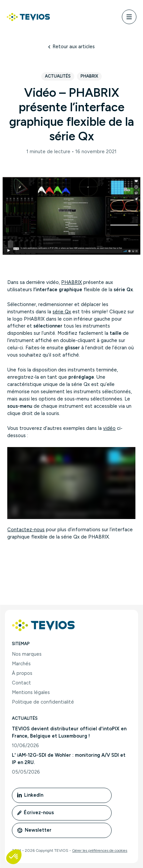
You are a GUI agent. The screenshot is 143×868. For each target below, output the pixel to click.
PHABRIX (71, 282)
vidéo (109, 428)
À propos (22, 673)
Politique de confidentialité (43, 702)
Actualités (58, 76)
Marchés (21, 664)
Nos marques (27, 654)
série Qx (62, 312)
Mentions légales (31, 692)
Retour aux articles (71, 47)
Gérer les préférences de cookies (100, 851)
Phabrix (89, 76)
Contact (21, 683)
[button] (14, 857)
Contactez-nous (26, 530)
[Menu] (129, 17)
